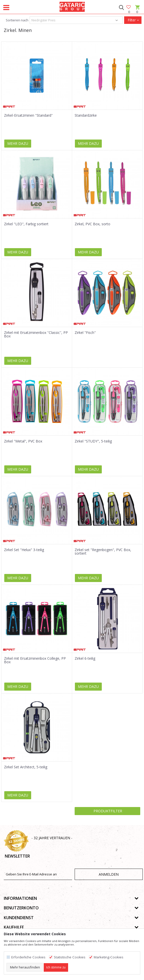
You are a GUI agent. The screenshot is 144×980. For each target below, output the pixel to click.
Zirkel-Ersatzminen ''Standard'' (28, 115)
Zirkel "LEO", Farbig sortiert (26, 224)
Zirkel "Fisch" (85, 333)
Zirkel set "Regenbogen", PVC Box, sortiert (103, 552)
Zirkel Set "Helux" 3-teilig (24, 550)
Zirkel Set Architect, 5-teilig (26, 767)
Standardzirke (86, 115)
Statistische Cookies (70, 957)
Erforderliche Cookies (28, 957)
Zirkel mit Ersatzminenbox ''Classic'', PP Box (36, 334)
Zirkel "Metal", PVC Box (23, 441)
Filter (133, 20)
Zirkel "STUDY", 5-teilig (93, 441)
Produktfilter (107, 811)
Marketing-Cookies (109, 957)
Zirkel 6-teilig (85, 658)
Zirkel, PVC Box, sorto (92, 224)
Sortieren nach (17, 20)
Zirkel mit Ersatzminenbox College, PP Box (35, 660)
